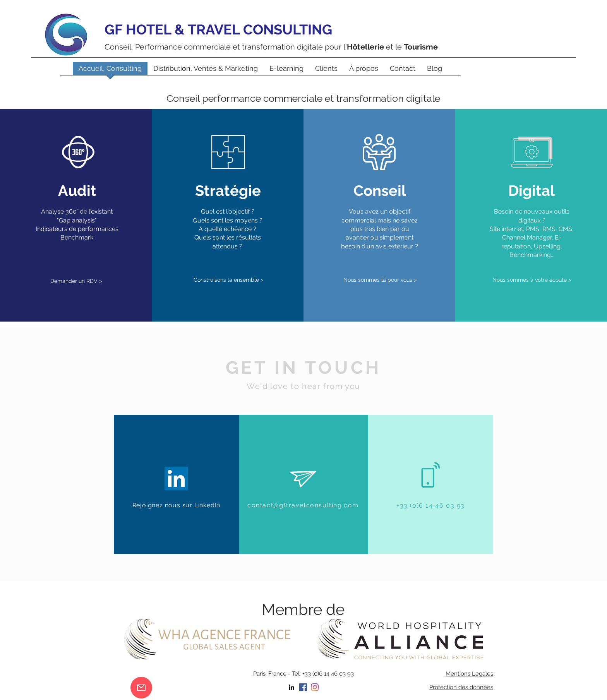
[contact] (141, 688)
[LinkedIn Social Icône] (176, 478)
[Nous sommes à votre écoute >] (532, 280)
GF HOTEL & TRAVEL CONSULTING (218, 29)
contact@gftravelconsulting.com (303, 505)
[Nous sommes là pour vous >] (380, 280)
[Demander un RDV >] (76, 281)
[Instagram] (315, 687)
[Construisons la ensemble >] (228, 280)
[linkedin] (291, 687)
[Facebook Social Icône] (303, 687)
